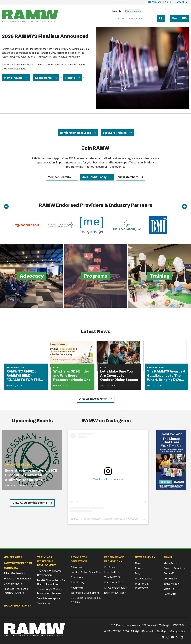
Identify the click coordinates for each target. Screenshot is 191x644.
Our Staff (169, 573)
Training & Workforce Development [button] (46, 561)
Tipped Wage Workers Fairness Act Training (50, 591)
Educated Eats (112, 572)
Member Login (158, 2)
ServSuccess (44, 603)
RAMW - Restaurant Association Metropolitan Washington (98, 519)
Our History (170, 579)
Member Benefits (59, 177)
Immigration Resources (76, 133)
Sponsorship (44, 78)
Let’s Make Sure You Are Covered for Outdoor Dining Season (119, 376)
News (138, 563)
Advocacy (76, 567)
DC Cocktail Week (114, 588)
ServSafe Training (115, 133)
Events (139, 568)
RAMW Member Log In (18, 563)
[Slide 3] (20, 107)
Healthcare (77, 588)
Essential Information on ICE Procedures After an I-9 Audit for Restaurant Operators (31, 475)
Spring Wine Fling (114, 593)
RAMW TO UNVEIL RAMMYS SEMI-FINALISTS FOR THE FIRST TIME (23, 376)
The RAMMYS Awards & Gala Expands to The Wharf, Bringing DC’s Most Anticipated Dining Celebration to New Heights (166, 376)
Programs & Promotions (142, 586)
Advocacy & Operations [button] (79, 559)
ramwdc (134, 519)
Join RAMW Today (94, 177)
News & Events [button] (145, 557)
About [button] (168, 557)
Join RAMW (11, 568)
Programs (110, 567)
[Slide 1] (9, 107)
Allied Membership (14, 573)
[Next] (184, 207)
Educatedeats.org (16, 606)
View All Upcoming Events (30, 503)
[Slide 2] (15, 107)
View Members (128, 177)
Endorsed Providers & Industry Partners (16, 591)
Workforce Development (85, 593)
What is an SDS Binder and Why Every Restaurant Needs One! (72, 376)
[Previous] (6, 207)
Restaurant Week (114, 582)
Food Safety (77, 582)
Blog (138, 573)
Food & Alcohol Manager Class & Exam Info (51, 582)
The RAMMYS (112, 577)
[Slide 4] (25, 107)
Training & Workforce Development (49, 573)
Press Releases (144, 579)
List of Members (13, 584)
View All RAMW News (93, 399)
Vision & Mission (173, 563)
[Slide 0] (4, 107)
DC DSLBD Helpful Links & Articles (86, 600)
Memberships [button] (13, 557)
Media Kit (169, 589)
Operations (77, 577)
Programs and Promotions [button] (114, 559)
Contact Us (181, 2)
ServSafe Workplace (49, 598)
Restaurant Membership (17, 579)
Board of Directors (174, 568)
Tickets (70, 78)
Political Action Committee (86, 572)
